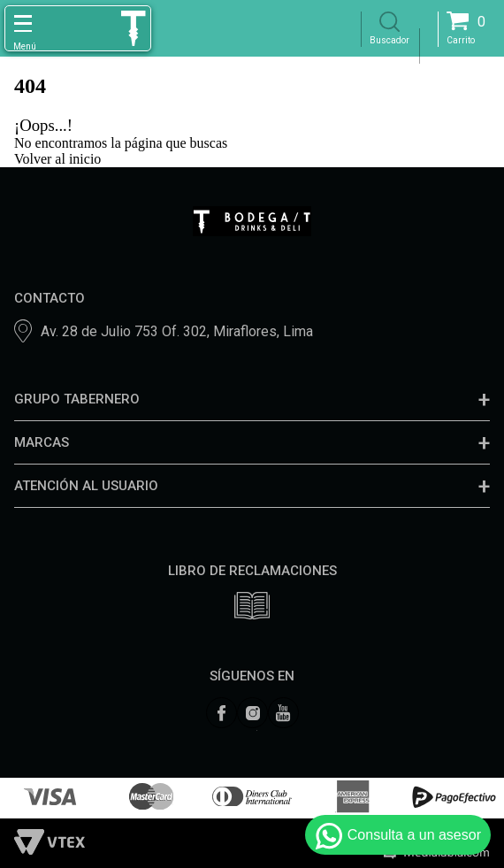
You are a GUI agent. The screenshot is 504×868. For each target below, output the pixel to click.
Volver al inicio (57, 159)
